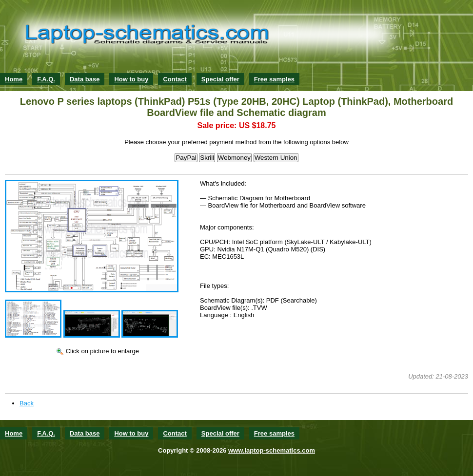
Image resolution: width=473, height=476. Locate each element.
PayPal (186, 158)
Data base (85, 79)
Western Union (276, 158)
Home (14, 79)
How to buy (131, 79)
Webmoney (234, 158)
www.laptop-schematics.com (272, 450)
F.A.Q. (46, 79)
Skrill (207, 158)
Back (27, 403)
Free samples (274, 79)
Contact (175, 79)
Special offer (220, 79)
